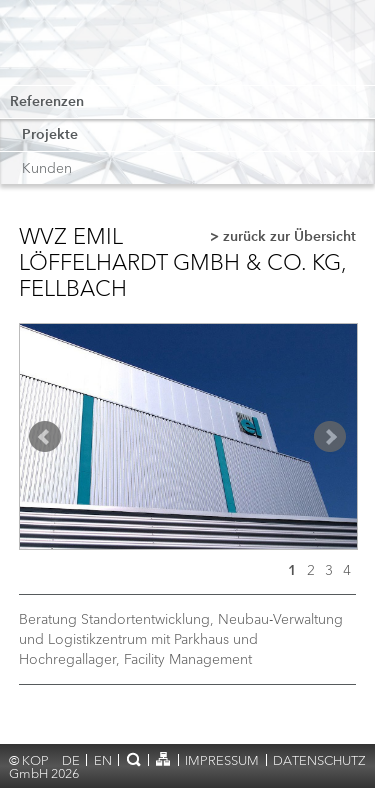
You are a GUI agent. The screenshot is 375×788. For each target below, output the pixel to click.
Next (330, 437)
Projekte (50, 135)
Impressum (222, 760)
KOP (82, 47)
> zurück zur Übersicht (283, 237)
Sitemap (163, 759)
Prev (45, 437)
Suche (133, 759)
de (71, 760)
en (103, 760)
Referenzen (47, 102)
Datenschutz (319, 760)
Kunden (47, 168)
